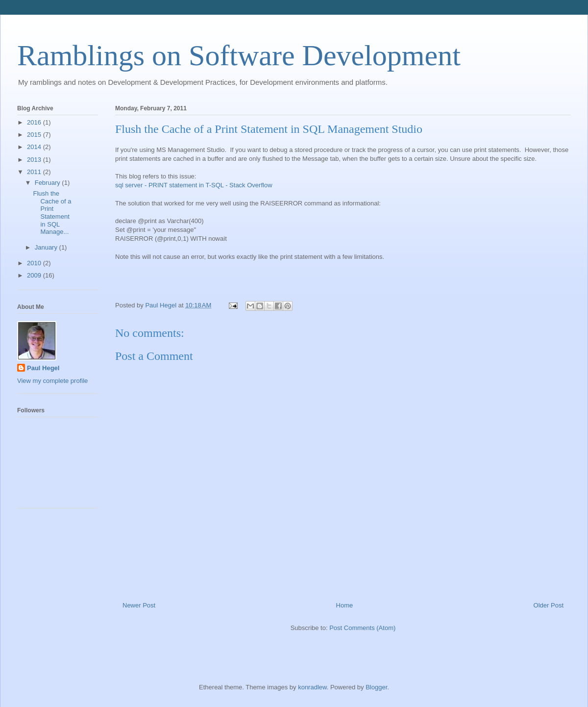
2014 (35, 147)
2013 (35, 160)
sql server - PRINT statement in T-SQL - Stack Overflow (194, 185)
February (49, 183)
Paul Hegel (43, 368)
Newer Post (139, 605)
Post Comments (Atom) (362, 628)
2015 (35, 135)
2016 (35, 122)
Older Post (549, 605)
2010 (35, 263)
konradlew (312, 687)
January (47, 247)
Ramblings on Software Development (239, 55)
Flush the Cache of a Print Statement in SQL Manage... (52, 213)
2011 (35, 172)
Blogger (376, 687)
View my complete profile (52, 381)
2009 (35, 275)
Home (345, 605)
